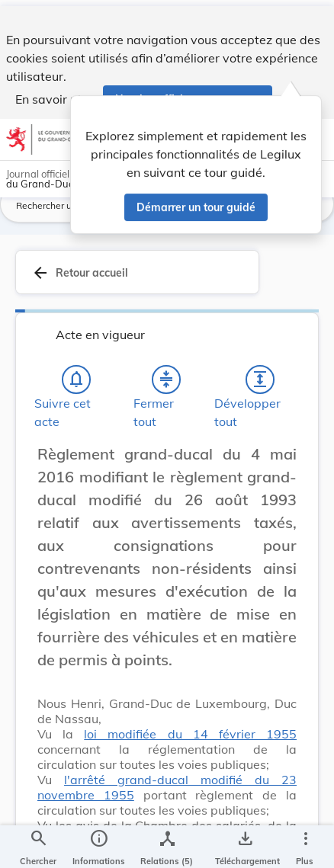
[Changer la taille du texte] (281, 485)
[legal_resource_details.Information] (99, 844)
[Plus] (305, 844)
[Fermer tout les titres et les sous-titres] (166, 394)
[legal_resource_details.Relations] (167, 844)
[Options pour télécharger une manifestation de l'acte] (244, 844)
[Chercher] (38, 844)
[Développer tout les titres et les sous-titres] (260, 394)
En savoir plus (55, 93)
